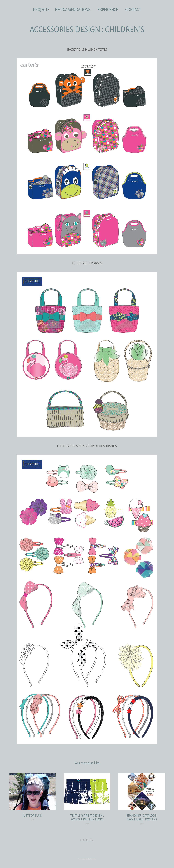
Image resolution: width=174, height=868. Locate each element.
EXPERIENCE (108, 9)
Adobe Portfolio (91, 859)
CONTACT (133, 9)
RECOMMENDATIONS (73, 9)
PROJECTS (41, 9)
